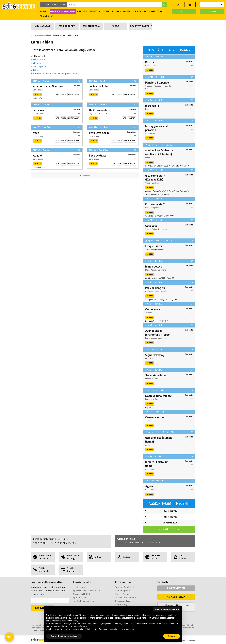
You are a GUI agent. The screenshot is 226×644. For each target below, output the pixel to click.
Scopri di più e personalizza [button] (64, 636)
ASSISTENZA (176, 597)
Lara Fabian (38, 90)
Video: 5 (34, 70)
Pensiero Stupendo (157, 83)
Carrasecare (153, 309)
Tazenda (149, 313)
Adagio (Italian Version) (48, 87)
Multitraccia (91, 26)
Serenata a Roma (156, 375)
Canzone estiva (155, 417)
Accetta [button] (172, 636)
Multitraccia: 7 (37, 63)
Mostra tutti (63, 539)
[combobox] (114, 5)
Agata (149, 486)
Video (116, 26)
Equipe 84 (149, 358)
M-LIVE (192, 640)
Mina (147, 270)
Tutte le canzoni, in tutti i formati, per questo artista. (54, 73)
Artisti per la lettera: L (46, 35)
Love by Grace (98, 156)
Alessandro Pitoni (159, 338)
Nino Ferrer (150, 490)
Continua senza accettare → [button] (167, 609)
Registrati (212, 12)
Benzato (149, 89)
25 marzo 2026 (170, 523)
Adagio (37, 156)
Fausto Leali (150, 158)
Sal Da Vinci (150, 249)
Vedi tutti (169, 529)
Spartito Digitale (141, 26)
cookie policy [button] (72, 621)
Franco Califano (152, 379)
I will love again (99, 133)
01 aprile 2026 (170, 517)
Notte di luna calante (158, 396)
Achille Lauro (151, 133)
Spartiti (132, 118)
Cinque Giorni (154, 246)
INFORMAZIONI (176, 588)
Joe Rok (168, 86)
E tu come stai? (155, 204)
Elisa (154, 66)
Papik (148, 338)
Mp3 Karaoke (67, 26)
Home (33, 35)
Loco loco (151, 226)
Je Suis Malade (98, 87)
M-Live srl (189, 625)
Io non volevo (154, 267)
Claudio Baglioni (152, 183)
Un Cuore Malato (100, 110)
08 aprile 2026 (170, 511)
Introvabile (152, 106)
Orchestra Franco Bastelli (156, 291)
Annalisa (149, 421)
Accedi (184, 12)
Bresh (148, 109)
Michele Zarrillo (163, 249)
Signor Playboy (155, 355)
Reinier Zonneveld (160, 229)
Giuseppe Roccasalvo (154, 86)
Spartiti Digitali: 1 (38, 66)
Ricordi (150, 62)
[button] (53, 5)
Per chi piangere (155, 288)
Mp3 (57, 94)
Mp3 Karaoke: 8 (38, 60)
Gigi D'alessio (95, 114)
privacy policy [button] (140, 615)
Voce (36, 133)
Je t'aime (39, 110)
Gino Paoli (149, 469)
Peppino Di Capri (152, 399)
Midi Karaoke (43, 26)
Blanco (148, 66)
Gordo (148, 229)
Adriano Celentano (158, 270)
